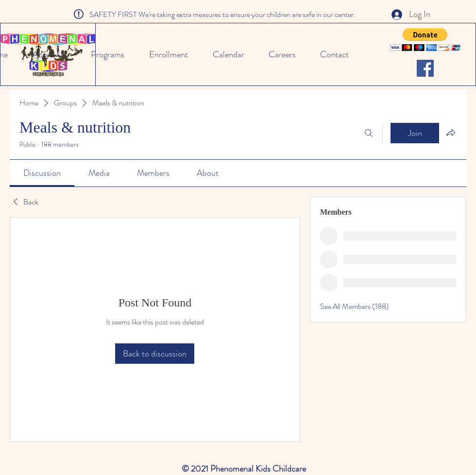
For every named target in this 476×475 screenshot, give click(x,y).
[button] (425, 40)
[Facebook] (425, 68)
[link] (42, 173)
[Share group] (451, 133)
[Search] (369, 133)
